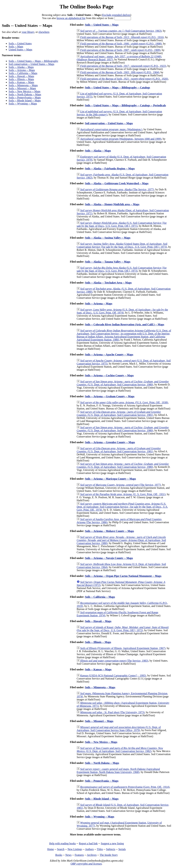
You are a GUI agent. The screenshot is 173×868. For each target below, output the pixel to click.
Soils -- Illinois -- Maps (21, 79)
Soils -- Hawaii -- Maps (21, 76)
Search (61, 849)
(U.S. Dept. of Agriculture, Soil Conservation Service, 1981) (119, 413)
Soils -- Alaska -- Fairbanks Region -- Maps (110, 169)
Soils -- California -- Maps (23, 73)
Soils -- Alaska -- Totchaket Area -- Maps (108, 283)
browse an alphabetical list (71, 18)
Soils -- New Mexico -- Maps (24, 91)
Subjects (111, 849)
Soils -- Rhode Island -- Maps (25, 101)
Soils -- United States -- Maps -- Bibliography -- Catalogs (118, 88)
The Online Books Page (86, 7)
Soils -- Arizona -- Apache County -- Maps (109, 355)
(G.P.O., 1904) (120, 72)
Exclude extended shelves (116, 15)
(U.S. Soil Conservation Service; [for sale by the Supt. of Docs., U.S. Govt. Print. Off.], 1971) (122, 224)
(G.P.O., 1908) (121, 44)
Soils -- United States (20, 43)
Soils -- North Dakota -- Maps (25, 94)
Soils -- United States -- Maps (102, 25)
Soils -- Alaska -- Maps (21, 67)
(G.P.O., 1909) (120, 50)
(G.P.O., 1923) (123, 66)
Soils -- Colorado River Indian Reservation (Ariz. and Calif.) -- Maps (125, 324)
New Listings (75, 849)
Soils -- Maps (16, 46)
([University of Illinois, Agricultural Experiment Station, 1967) (123, 648)
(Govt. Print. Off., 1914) (125, 787)
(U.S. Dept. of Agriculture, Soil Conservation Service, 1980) (123, 383)
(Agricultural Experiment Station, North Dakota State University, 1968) (118, 771)
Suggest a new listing (112, 843)
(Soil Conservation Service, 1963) (121, 31)
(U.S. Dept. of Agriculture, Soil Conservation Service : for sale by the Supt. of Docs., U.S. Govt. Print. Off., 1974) (122, 507)
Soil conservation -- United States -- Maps (31, 64)
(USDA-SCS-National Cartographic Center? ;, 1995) (113, 676)
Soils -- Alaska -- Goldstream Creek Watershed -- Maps (117, 183)
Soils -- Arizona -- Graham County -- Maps (110, 396)
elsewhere (44, 32)
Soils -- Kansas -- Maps (21, 82)
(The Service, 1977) (117, 189)
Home (51, 849)
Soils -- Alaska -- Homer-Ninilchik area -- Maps (112, 204)
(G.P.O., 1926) (124, 79)
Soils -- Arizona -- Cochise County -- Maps (109, 375)
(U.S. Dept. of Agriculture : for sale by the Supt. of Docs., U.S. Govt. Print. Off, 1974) (122, 311)
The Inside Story (109, 855)
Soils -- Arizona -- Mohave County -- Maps (109, 531)
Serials (122, 849)
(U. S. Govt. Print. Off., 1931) (123, 494)
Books (59, 855)
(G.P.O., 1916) (122, 37)
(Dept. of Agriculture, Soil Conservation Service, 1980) (121, 540)
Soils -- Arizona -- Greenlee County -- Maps (110, 442)
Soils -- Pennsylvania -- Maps (25, 97)
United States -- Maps (20, 50)
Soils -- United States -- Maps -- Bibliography (33, 61)
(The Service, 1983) (114, 661)
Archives (92, 855)
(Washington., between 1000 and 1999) (121, 139)
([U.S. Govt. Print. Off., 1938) (124, 402)
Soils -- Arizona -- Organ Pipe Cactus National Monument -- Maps (123, 576)
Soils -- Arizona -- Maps (22, 70)
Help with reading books (63, 843)
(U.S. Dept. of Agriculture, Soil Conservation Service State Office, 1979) (119, 729)
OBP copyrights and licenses (86, 864)
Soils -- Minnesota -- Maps (23, 85)
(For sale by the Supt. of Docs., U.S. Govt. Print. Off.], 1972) (123, 629)
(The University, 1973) (112, 712)
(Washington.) (111, 129)
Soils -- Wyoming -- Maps (23, 104)
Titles (100, 849)
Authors (89, 849)
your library (28, 32)
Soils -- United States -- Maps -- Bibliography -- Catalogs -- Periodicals (126, 105)
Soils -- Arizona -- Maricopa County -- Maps (110, 479)
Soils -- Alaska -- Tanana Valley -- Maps (108, 262)
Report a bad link (88, 843)
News (68, 855)
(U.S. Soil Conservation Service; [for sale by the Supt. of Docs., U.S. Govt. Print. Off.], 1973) (122, 269)
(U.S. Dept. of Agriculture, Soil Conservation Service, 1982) (120, 750)
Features (79, 855)
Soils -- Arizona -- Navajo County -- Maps (109, 558)
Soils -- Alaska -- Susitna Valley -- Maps (108, 238)
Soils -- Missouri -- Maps (22, 88)
